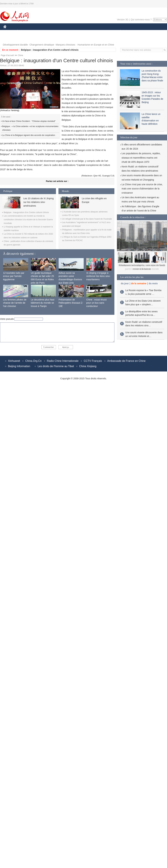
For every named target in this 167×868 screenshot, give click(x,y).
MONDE (39, 31)
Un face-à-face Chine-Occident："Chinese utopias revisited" (29, 121)
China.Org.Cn (33, 361)
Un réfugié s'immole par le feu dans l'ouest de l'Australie (87, 219)
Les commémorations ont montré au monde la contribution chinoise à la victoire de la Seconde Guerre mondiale (28, 220)
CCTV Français (93, 361)
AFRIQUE (53, 31)
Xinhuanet (14, 361)
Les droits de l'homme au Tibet (56, 366)
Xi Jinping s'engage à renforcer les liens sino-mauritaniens (98, 276)
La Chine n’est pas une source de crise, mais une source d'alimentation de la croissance (142, 189)
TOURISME (146, 31)
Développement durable (15, 45)
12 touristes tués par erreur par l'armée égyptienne (14, 276)
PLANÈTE (119, 31)
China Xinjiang (88, 366)
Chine (20, 55)
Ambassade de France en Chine (126, 361)
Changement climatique (42, 45)
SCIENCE (68, 31)
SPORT (132, 31)
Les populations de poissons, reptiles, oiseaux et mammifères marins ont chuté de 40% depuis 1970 (141, 158)
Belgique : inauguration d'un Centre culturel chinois (50, 50)
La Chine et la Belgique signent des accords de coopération (29, 135)
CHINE (9, 31)
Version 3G (123, 20)
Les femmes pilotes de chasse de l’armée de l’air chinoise (15, 303)
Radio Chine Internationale (63, 361)
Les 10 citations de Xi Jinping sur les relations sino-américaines (38, 202)
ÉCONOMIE (24, 31)
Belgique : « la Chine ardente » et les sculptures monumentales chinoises (30, 128)
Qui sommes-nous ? (141, 20)
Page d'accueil (7, 55)
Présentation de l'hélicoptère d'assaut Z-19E (71, 303)
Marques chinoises (66, 45)
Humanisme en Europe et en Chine (96, 45)
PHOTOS (10, 38)
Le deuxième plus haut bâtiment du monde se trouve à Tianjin (43, 303)
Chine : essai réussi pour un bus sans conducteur (97, 303)
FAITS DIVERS (101, 31)
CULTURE (82, 31)
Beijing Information (19, 366)
